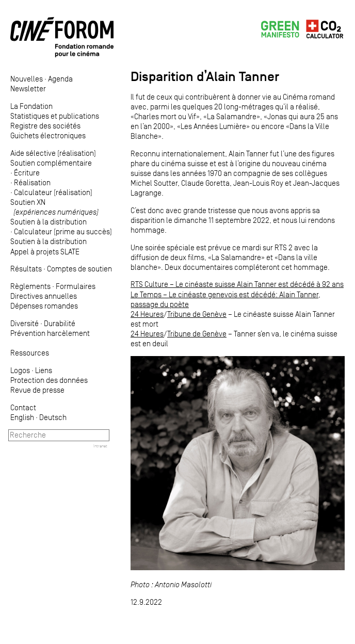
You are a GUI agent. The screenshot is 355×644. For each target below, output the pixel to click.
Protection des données (49, 380)
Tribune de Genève (197, 314)
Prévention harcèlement (50, 333)
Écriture (27, 173)
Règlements (30, 286)
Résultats (26, 269)
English (22, 417)
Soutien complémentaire (51, 163)
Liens (44, 370)
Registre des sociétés (45, 126)
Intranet (100, 446)
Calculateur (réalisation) (53, 192)
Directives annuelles (44, 296)
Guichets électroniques (48, 135)
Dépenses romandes (44, 306)
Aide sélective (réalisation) (53, 153)
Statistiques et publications (55, 116)
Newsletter (28, 88)
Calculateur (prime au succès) (63, 231)
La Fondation (31, 106)
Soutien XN (54, 207)
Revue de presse (37, 390)
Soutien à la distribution (49, 222)
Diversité (25, 323)
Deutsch (53, 417)
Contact (23, 407)
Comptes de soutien (79, 269)
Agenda (60, 79)
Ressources (30, 353)
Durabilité (60, 323)
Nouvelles (27, 79)
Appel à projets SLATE (45, 252)
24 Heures (147, 314)
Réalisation (32, 182)
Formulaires (76, 286)
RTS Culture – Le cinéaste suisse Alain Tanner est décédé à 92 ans (237, 284)
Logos (20, 370)
